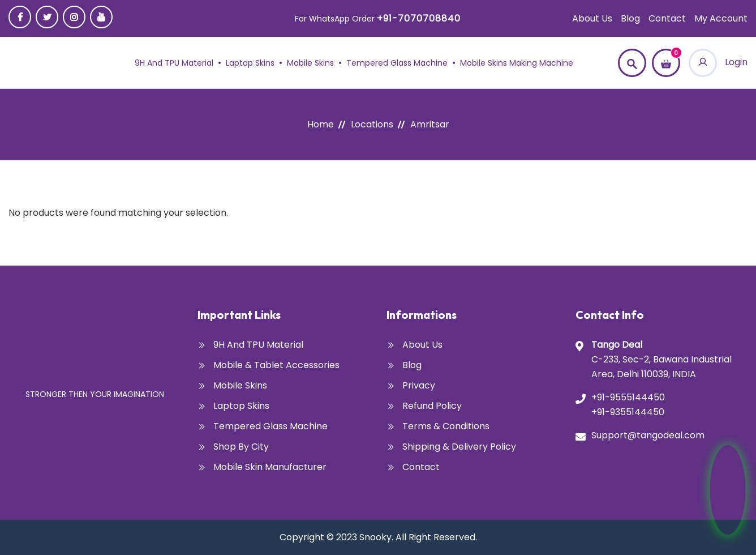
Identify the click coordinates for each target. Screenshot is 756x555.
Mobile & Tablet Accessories (276, 365)
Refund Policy (432, 406)
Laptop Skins (250, 63)
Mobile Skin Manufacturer (270, 467)
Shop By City (241, 447)
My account (721, 18)
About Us (592, 18)
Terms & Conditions (446, 426)
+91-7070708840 (419, 18)
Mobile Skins (310, 63)
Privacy (419, 385)
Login (718, 62)
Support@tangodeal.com (648, 435)
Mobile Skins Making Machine (517, 63)
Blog (630, 18)
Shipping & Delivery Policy (459, 447)
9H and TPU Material (174, 63)
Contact (667, 18)
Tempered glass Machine (397, 63)
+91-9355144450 (628, 412)
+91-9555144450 (628, 397)
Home (321, 124)
